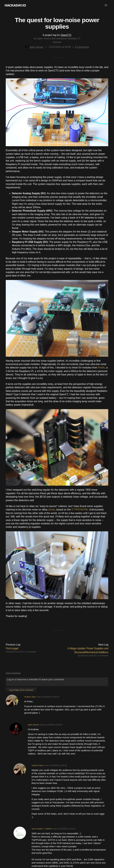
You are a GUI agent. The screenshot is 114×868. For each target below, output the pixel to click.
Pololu (101, 368)
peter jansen (34, 47)
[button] (106, 5)
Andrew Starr (30, 697)
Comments (82, 47)
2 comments (31, 652)
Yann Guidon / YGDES (42, 829)
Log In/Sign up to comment (21, 690)
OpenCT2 (66, 35)
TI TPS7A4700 (80, 510)
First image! (12, 648)
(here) (52, 510)
